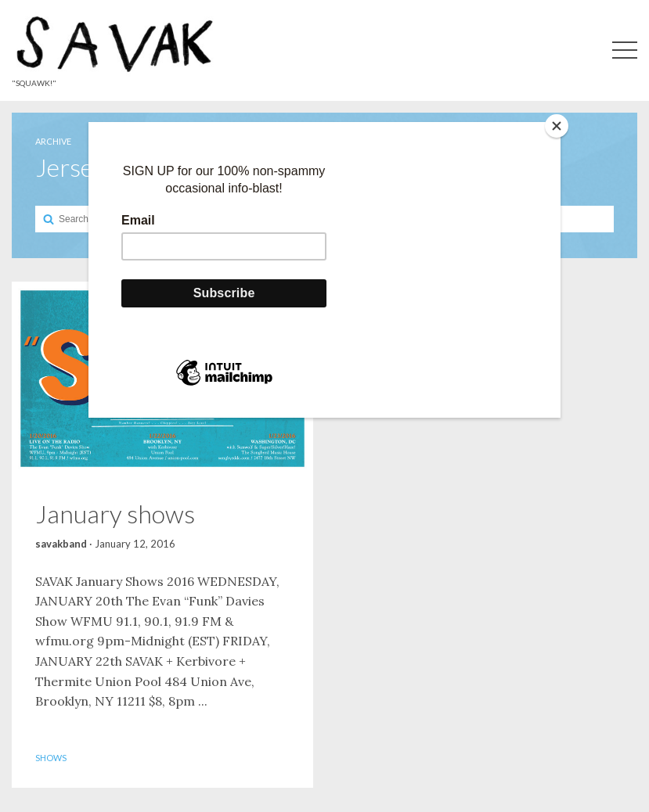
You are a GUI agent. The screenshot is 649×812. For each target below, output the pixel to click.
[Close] (557, 126)
